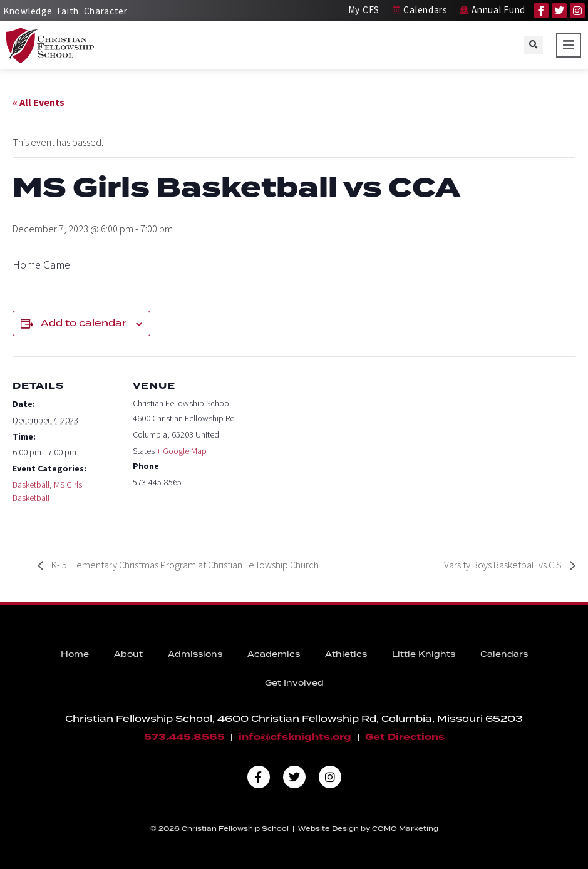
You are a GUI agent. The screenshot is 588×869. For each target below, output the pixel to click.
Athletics (346, 654)
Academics (274, 654)
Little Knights (424, 654)
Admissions (195, 654)
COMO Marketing (405, 828)
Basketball (31, 485)
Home (75, 654)
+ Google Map (182, 451)
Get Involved (294, 683)
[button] (534, 45)
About (128, 654)
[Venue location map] (319, 443)
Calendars (504, 654)
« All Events (39, 102)
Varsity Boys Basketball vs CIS (504, 565)
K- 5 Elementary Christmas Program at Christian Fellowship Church (184, 565)
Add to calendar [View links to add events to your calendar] (84, 323)
